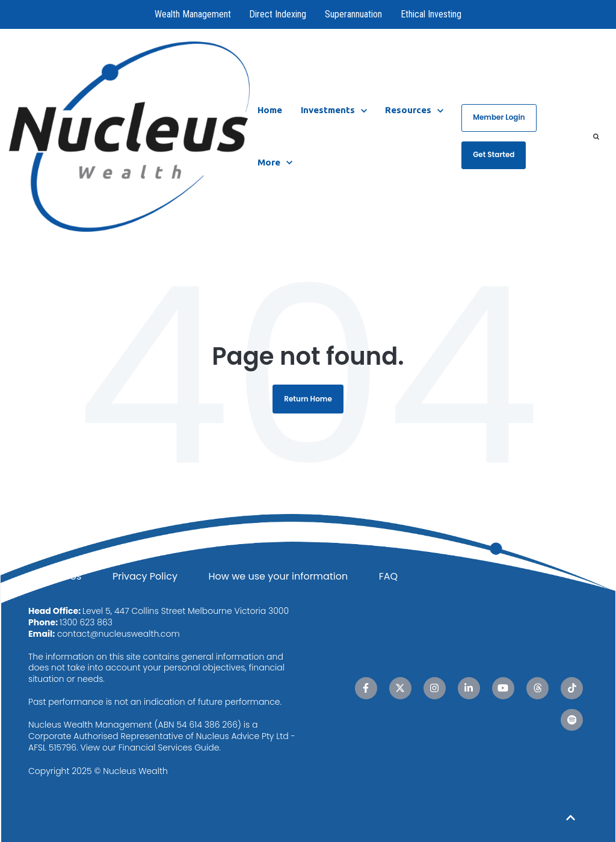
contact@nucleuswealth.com (119, 634)
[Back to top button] (571, 818)
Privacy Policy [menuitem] (145, 576)
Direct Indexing (278, 14)
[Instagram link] (435, 688)
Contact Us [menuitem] (55, 576)
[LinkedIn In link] (469, 688)
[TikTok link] (572, 688)
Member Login (499, 117)
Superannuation (353, 14)
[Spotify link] (572, 720)
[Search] (596, 137)
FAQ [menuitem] (388, 576)
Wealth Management (193, 14)
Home (270, 110)
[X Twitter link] (400, 688)
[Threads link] (537, 688)
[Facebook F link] (366, 688)
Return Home (308, 399)
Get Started (494, 154)
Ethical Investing (431, 14)
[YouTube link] (503, 688)
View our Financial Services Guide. (151, 748)
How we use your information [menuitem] (278, 576)
